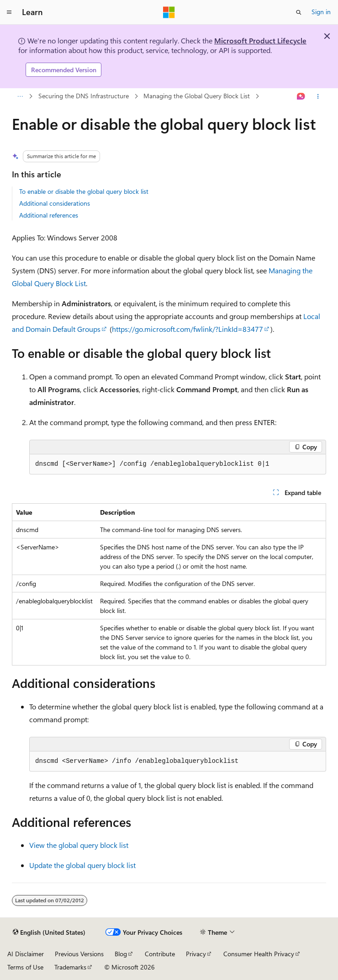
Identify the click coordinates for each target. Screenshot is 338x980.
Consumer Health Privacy (259, 954)
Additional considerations (55, 203)
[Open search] (299, 12)
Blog (121, 954)
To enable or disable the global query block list (84, 191)
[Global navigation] (9, 12)
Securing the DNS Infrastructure (84, 96)
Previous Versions (79, 954)
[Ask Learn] (301, 96)
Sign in (321, 12)
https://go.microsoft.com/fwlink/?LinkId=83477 (187, 329)
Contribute (160, 954)
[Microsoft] (169, 12)
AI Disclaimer (26, 954)
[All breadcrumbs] (20, 96)
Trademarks (70, 967)
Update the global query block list (82, 865)
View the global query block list (79, 845)
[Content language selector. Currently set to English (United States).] (49, 932)
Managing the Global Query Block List (197, 96)
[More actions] (318, 96)
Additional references (49, 215)
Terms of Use (25, 967)
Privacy (196, 954)
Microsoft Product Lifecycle (260, 40)
